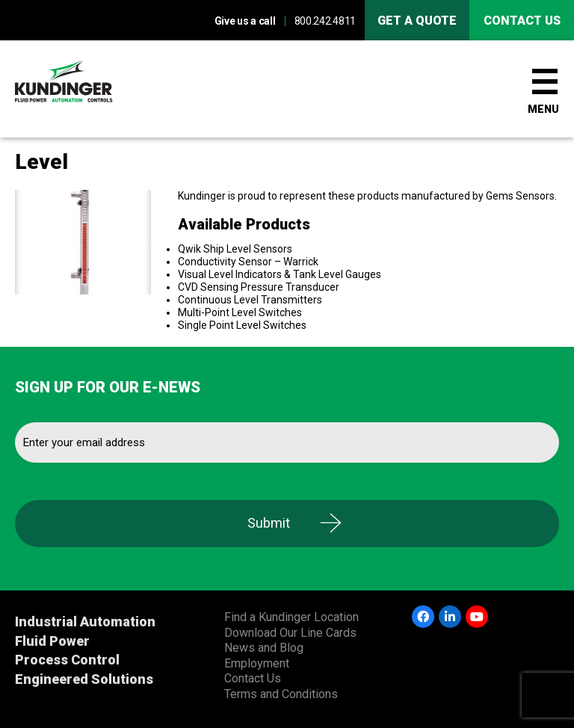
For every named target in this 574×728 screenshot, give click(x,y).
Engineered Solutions (84, 679)
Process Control (67, 660)
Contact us (522, 21)
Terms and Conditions (281, 694)
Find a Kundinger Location (291, 617)
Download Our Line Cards (290, 633)
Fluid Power (52, 641)
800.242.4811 (325, 21)
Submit (269, 523)
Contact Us (253, 678)
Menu (543, 109)
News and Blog (264, 648)
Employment (257, 663)
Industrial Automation (85, 621)
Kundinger (90, 89)
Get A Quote (417, 21)
